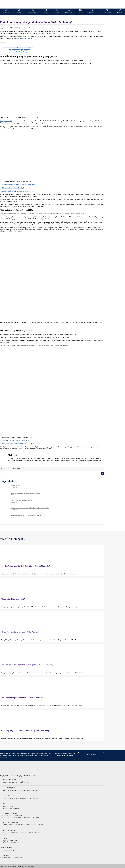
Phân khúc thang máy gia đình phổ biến (18, 51)
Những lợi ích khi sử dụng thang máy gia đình (20, 49)
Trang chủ (6, 13)
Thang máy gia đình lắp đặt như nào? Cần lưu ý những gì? (19, 185)
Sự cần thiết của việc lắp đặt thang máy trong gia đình (18, 191)
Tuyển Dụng (93, 13)
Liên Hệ (120, 13)
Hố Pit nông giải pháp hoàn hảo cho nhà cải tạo (16, 440)
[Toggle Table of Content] (1, 45)
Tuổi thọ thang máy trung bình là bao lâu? (22, 501)
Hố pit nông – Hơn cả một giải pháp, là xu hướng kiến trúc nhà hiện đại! (30, 508)
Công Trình (69, 13)
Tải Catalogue (107, 13)
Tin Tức (81, 13)
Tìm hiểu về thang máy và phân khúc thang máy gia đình (18, 47)
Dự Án (57, 13)
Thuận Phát (33, 28)
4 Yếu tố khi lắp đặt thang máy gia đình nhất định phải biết (19, 444)
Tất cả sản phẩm (33, 13)
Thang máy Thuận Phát (9, 851)
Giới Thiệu (18, 13)
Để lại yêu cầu (91, 754)
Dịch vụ (46, 13)
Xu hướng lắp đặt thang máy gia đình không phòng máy (26, 493)
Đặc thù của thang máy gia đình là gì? (13, 188)
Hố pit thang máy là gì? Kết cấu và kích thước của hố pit (26, 515)
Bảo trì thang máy (15, 486)
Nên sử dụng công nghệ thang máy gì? (18, 53)
